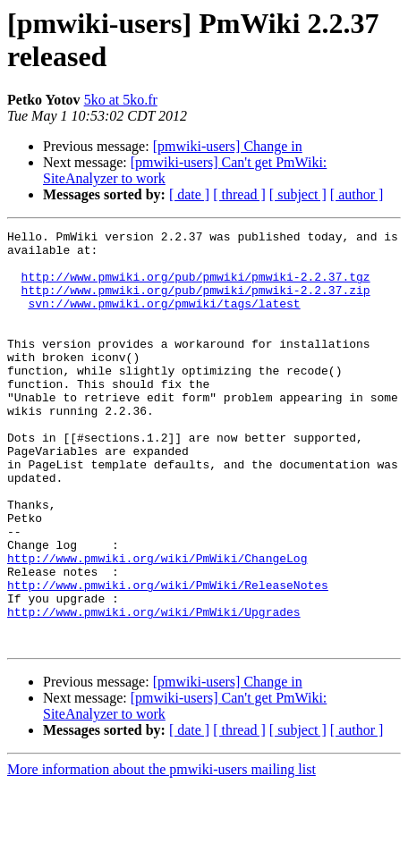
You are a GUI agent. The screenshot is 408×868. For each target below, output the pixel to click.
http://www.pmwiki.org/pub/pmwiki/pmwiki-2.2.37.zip (196, 303)
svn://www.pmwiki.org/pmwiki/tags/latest (164, 319)
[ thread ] (239, 194)
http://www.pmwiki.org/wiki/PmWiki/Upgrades (154, 689)
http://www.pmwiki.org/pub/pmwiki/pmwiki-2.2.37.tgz (196, 287)
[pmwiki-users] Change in (228, 146)
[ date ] (189, 194)
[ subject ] (298, 194)
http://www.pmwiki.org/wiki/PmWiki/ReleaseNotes (168, 657)
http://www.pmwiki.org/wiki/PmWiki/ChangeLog (157, 625)
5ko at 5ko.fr (121, 100)
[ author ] (357, 194)
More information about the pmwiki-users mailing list (161, 852)
